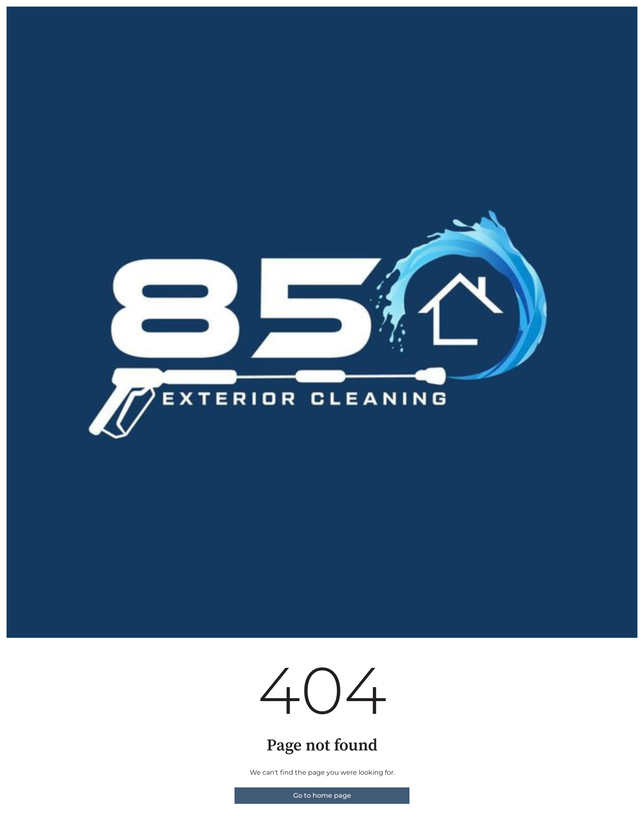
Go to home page (322, 795)
